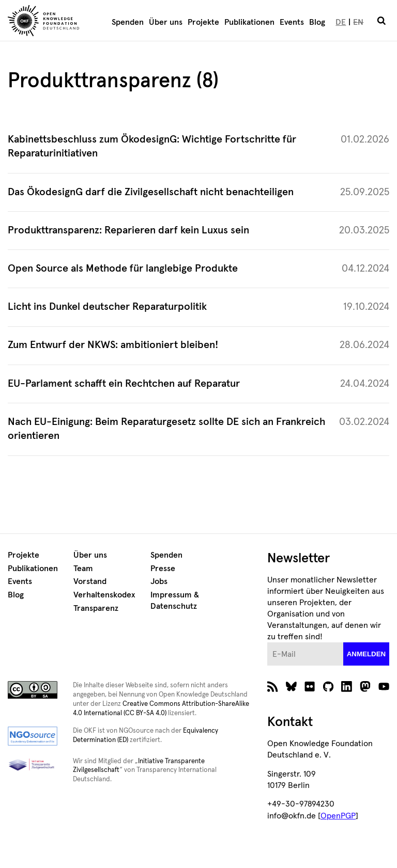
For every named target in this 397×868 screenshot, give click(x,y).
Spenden (128, 22)
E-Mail (268, 643)
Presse (163, 569)
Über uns (166, 22)
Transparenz (96, 608)
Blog (317, 22)
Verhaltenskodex (104, 595)
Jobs (159, 581)
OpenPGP (338, 816)
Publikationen (249, 22)
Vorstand (90, 581)
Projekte (203, 22)
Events (292, 22)
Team (83, 569)
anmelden (367, 654)
